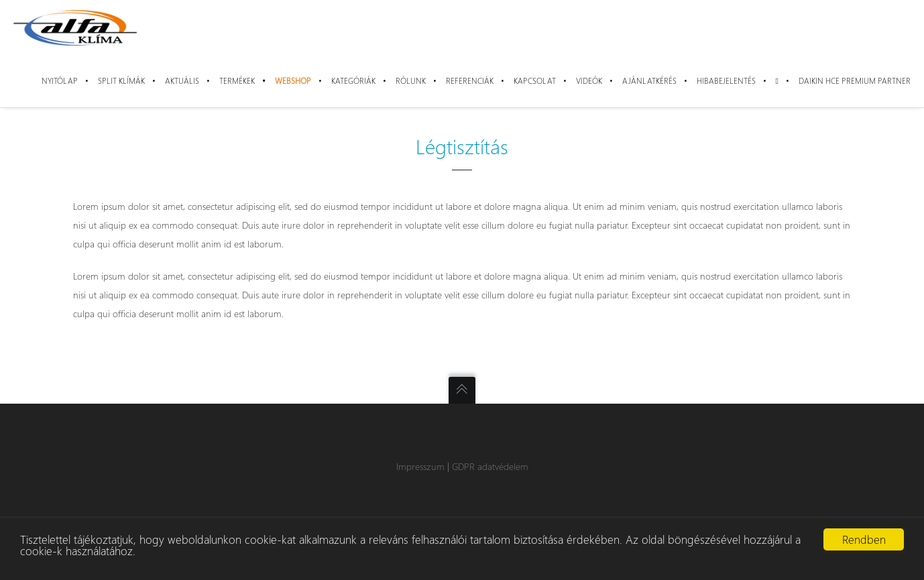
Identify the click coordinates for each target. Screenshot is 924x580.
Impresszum (420, 466)
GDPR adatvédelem (490, 466)
